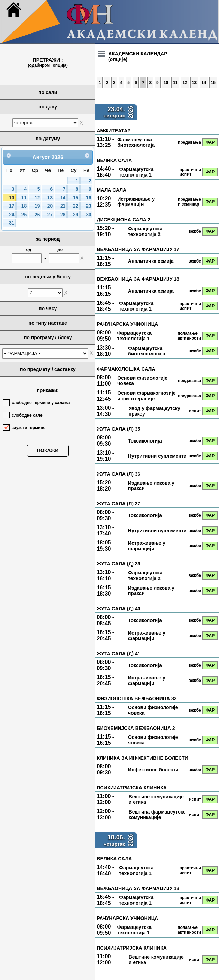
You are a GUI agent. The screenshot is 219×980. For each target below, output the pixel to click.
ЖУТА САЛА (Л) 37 (118, 504)
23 (88, 206)
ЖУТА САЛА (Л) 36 (118, 474)
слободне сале (27, 415)
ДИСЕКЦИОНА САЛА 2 (123, 220)
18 (24, 206)
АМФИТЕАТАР (113, 131)
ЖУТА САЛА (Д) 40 (118, 609)
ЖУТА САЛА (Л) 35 (118, 429)
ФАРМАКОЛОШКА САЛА (126, 369)
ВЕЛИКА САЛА (114, 160)
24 (12, 215)
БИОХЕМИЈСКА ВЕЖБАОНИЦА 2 (136, 728)
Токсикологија (145, 441)
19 (37, 206)
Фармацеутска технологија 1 (136, 172)
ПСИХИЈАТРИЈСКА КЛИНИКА (132, 788)
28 (63, 215)
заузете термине (29, 428)
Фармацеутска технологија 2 (145, 231)
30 (88, 215)
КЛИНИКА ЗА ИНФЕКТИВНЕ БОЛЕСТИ (142, 758)
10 (12, 198)
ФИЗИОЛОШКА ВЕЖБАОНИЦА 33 (136, 698)
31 (12, 223)
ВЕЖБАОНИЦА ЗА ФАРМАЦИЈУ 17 (138, 249)
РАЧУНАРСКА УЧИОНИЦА (127, 324)
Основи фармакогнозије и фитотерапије (146, 396)
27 (50, 215)
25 (24, 215)
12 (37, 198)
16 (88, 198)
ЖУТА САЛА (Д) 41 (118, 654)
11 (24, 198)
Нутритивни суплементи (157, 456)
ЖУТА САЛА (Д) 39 (118, 564)
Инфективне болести (153, 770)
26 (37, 215)
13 (50, 198)
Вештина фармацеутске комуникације (157, 815)
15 (76, 198)
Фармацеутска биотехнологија (136, 142)
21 (63, 206)
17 (12, 206)
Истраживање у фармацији (136, 202)
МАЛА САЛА (111, 190)
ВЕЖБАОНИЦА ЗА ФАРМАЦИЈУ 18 (138, 279)
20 (50, 206)
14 (63, 198)
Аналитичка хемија (151, 261)
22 (76, 206)
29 (76, 215)
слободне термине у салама (41, 403)
